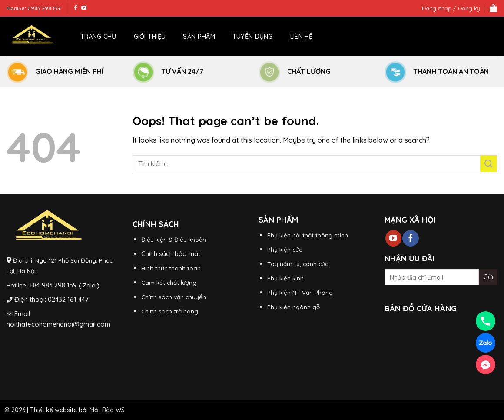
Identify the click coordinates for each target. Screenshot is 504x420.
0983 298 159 (44, 8)
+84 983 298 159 (53, 285)
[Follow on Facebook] (76, 8)
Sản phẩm (199, 37)
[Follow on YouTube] (84, 8)
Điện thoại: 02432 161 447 (51, 299)
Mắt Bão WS (107, 410)
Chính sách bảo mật (171, 254)
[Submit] (489, 164)
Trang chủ (98, 37)
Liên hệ (302, 37)
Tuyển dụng (253, 37)
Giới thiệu (150, 37)
